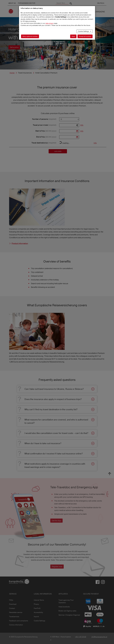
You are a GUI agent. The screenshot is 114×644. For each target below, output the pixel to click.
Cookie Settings (84, 31)
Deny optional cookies (30, 36)
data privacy (50, 23)
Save (73, 36)
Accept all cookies (85, 36)
